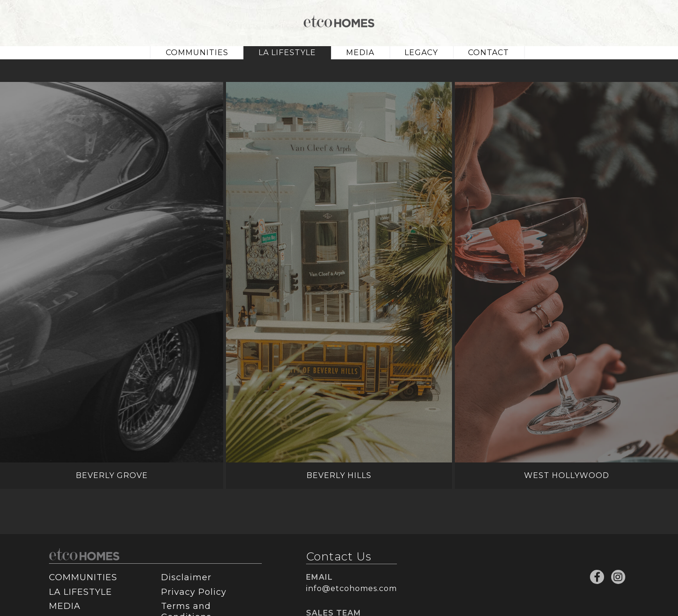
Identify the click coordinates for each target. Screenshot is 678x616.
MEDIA (360, 53)
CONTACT (488, 53)
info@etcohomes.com (351, 588)
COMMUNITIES (197, 53)
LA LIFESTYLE (287, 53)
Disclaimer (186, 577)
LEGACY (421, 53)
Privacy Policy (194, 592)
